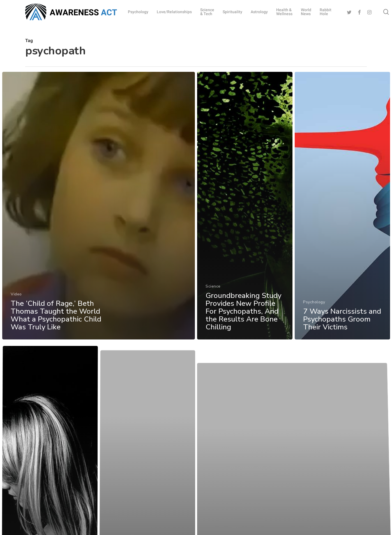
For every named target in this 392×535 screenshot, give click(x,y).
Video (16, 297)
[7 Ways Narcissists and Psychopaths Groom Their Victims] (343, 221)
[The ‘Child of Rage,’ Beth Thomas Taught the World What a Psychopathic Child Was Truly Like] (98, 210)
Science (213, 292)
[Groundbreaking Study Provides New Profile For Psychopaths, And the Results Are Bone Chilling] (245, 213)
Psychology (315, 314)
